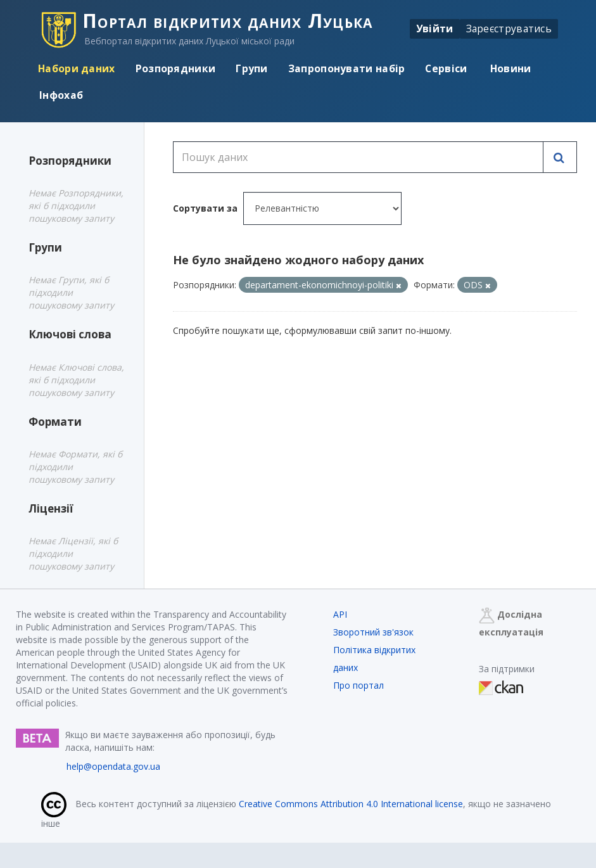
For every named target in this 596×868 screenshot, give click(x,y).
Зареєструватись (509, 29)
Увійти (435, 29)
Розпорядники (176, 68)
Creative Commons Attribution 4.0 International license (351, 804)
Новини (510, 68)
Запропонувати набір (347, 68)
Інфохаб (61, 95)
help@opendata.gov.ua (113, 766)
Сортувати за (205, 208)
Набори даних (77, 68)
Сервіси (446, 68)
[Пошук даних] (358, 157)
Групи (252, 68)
